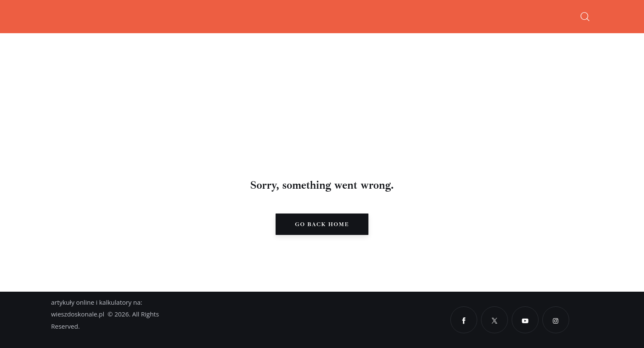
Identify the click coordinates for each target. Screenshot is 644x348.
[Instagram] (556, 320)
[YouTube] (525, 320)
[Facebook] (464, 320)
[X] (494, 320)
